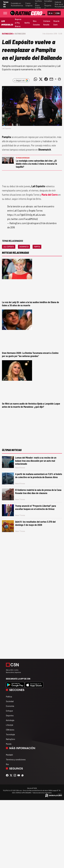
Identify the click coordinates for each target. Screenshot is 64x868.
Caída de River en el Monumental (59, 4)
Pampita (37, 247)
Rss (7, 764)
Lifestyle (10, 725)
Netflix (27, 23)
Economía (10, 706)
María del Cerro (50, 195)
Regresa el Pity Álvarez (18, 23)
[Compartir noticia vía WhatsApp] (35, 79)
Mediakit (9, 755)
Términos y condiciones (16, 759)
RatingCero (20, 34)
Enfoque (9, 711)
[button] (59, 79)
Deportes (10, 715)
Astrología (10, 720)
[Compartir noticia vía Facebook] (46, 79)
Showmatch (24, 247)
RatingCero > (8, 34)
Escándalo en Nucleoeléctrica (17, 4)
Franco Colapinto (29, 4)
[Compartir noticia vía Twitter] (41, 79)
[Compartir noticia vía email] (51, 79)
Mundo (9, 744)
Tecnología (10, 734)
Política (9, 696)
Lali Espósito (9, 247)
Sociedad (10, 701)
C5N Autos (10, 730)
